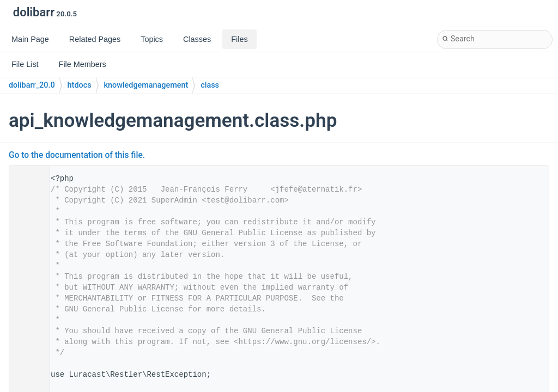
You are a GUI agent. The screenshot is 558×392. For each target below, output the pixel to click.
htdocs (80, 85)
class (210, 85)
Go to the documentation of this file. (77, 155)
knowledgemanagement (146, 85)
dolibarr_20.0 (32, 85)
